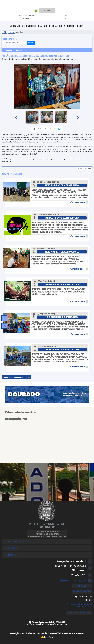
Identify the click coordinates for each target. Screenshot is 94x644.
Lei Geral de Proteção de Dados (79, 613)
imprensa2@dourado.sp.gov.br (73, 580)
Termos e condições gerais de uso (79, 604)
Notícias (11, 32)
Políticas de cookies (84, 607)
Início (5, 32)
